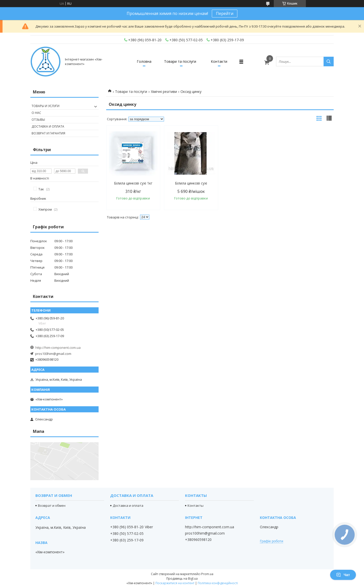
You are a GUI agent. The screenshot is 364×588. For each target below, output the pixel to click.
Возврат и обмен (52, 505)
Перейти (225, 13)
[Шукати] (329, 62)
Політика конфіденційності (218, 583)
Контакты (196, 505)
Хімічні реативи (164, 92)
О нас (36, 113)
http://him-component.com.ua (58, 348)
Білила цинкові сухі (191, 183)
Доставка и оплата (48, 126)
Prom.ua (207, 574)
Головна (144, 61)
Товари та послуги (180, 61)
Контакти (219, 61)
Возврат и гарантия (48, 133)
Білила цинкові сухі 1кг (133, 183)
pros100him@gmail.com (53, 354)
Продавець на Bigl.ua (182, 579)
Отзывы (38, 120)
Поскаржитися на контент (175, 583)
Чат (343, 575)
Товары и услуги (45, 106)
